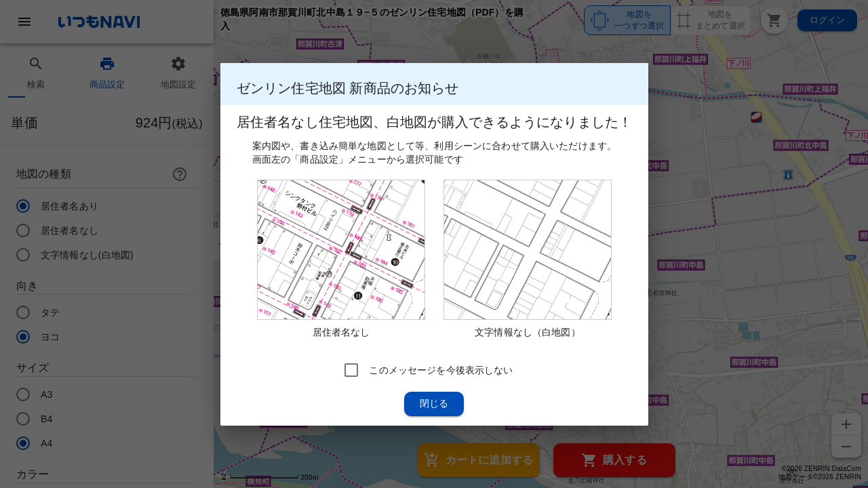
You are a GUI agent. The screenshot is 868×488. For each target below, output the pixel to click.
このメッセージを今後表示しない (441, 369)
